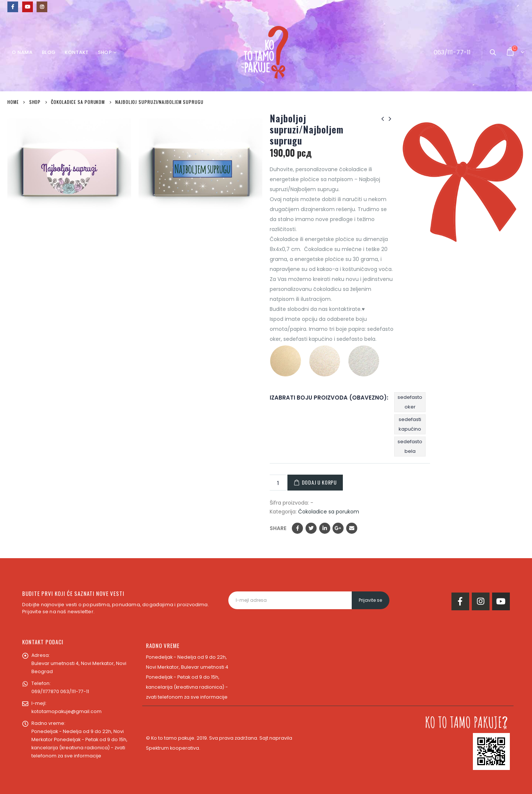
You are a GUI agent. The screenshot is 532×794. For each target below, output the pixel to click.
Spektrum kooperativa (173, 748)
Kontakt (76, 52)
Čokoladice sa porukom (329, 512)
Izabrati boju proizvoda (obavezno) (328, 398)
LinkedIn (325, 528)
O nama (22, 52)
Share (278, 528)
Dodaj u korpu (319, 482)
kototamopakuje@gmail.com (66, 711)
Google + (338, 528)
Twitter (311, 528)
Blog (49, 52)
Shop (105, 52)
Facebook (297, 528)
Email (352, 528)
